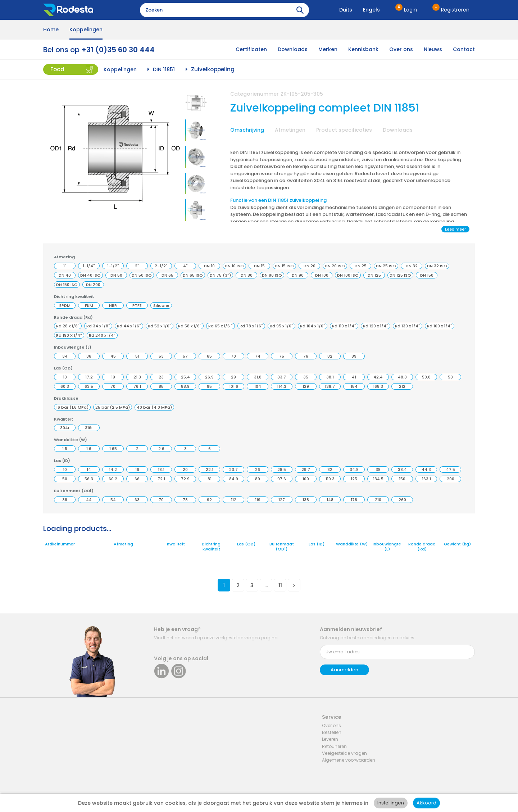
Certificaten (251, 49)
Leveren (330, 739)
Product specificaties (344, 130)
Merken (328, 49)
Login (410, 10)
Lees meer (455, 229)
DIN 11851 (164, 69)
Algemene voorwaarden (349, 760)
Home (51, 30)
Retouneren (334, 746)
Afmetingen (290, 130)
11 (280, 585)
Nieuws (433, 49)
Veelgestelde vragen (344, 753)
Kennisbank (363, 49)
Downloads (293, 49)
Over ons (401, 49)
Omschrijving (247, 130)
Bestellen (332, 732)
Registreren (455, 10)
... (266, 585)
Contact (464, 49)
